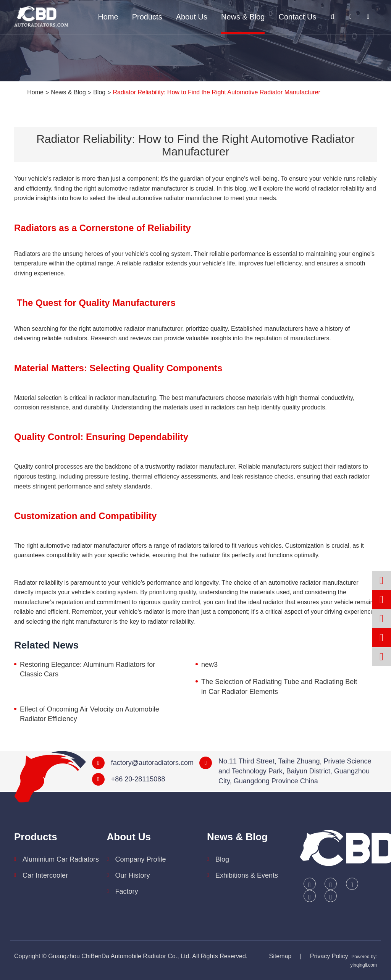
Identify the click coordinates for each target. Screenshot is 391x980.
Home (108, 17)
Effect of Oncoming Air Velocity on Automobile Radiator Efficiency (90, 714)
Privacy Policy (329, 956)
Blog (99, 92)
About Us (192, 17)
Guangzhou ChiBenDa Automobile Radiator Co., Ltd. (120, 956)
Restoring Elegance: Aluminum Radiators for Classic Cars (87, 670)
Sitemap (280, 956)
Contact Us (297, 17)
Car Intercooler (45, 875)
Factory (127, 891)
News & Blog (243, 17)
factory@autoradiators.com (152, 763)
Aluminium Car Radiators (61, 859)
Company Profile (141, 859)
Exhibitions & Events (247, 875)
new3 (209, 665)
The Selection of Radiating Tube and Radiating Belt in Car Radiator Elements (279, 687)
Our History (133, 875)
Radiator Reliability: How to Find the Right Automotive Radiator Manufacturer (217, 92)
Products (147, 17)
